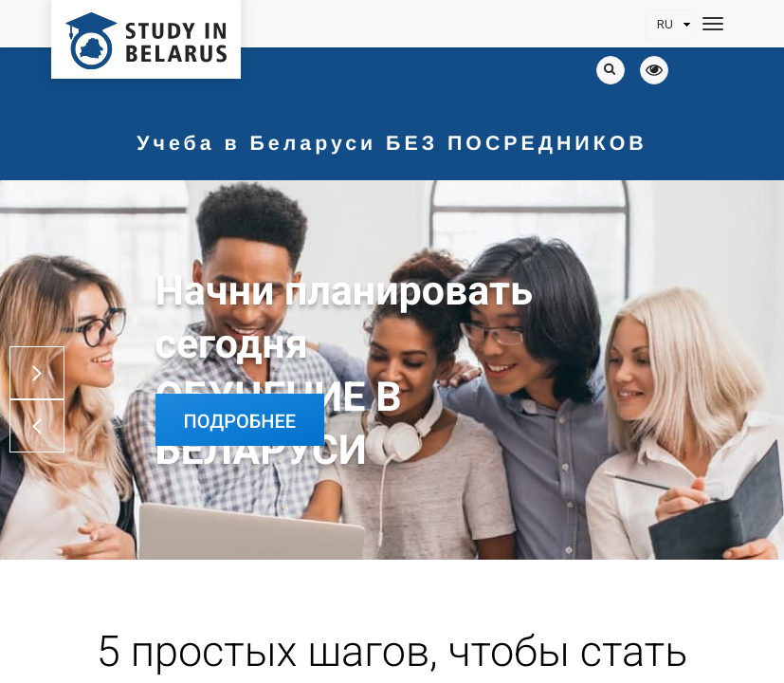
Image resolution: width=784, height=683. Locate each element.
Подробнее (240, 421)
